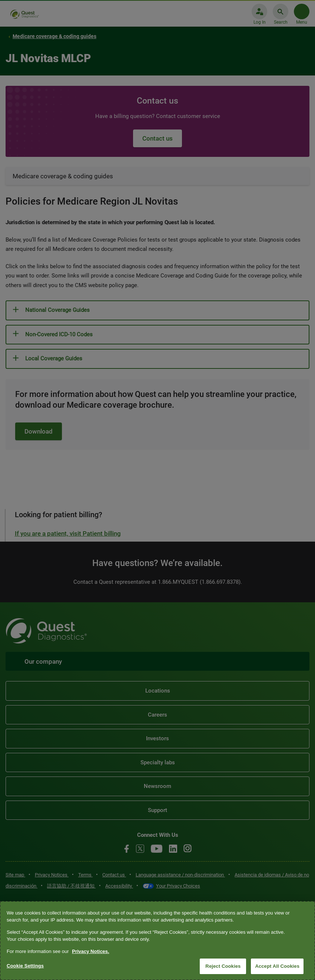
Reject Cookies (223, 966)
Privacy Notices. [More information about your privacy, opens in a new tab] (90, 951)
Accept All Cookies (277, 966)
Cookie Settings (25, 966)
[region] (157, 941)
